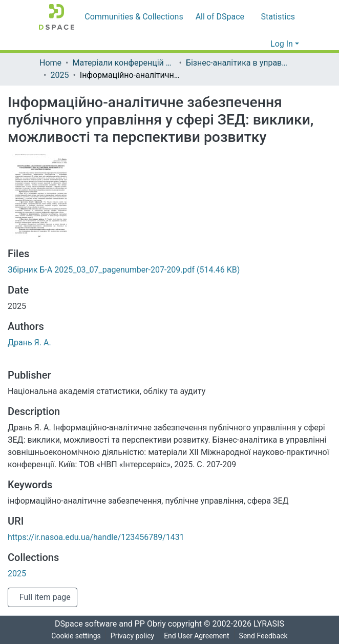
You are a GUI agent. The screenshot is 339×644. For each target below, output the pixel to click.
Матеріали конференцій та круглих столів (125, 63)
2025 (62, 75)
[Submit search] (247, 44)
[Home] (57, 17)
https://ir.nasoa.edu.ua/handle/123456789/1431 (95, 537)
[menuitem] (219, 17)
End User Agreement (196, 636)
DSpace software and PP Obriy (107, 624)
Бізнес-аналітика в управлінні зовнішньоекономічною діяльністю (240, 63)
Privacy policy (131, 636)
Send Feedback (265, 636)
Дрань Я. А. (30, 343)
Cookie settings (74, 636)
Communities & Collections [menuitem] (132, 17)
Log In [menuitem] (282, 44)
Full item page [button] (45, 597)
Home (50, 63)
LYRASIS (272, 624)
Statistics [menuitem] (276, 17)
